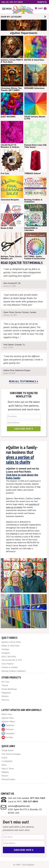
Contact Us (7, 794)
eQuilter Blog (8, 718)
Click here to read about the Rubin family (22, 476)
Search (42, 2)
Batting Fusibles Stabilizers (14, 671)
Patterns (5, 700)
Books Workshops (9, 689)
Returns (5, 776)
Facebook (8, 725)
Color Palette (8, 664)
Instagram (8, 733)
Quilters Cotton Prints (11, 642)
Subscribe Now (24, 429)
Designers (6, 653)
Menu (7, 9)
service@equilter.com (19, 806)
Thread (5, 685)
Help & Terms (8, 768)
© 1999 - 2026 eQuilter (24, 865)
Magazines (6, 693)
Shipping (5, 772)
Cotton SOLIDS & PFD (12, 660)
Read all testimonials (24, 381)
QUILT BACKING (9, 656)
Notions (5, 696)
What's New (7, 714)
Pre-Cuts (5, 682)
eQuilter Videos (8, 721)
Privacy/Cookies (8, 779)
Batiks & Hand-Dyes (11, 646)
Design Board (7, 750)
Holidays (5, 649)
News (4, 765)
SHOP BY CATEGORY (23, 17)
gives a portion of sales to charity (20, 459)
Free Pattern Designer (11, 754)
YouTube (7, 737)
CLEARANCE (7, 761)
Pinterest (8, 729)
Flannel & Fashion (10, 667)
